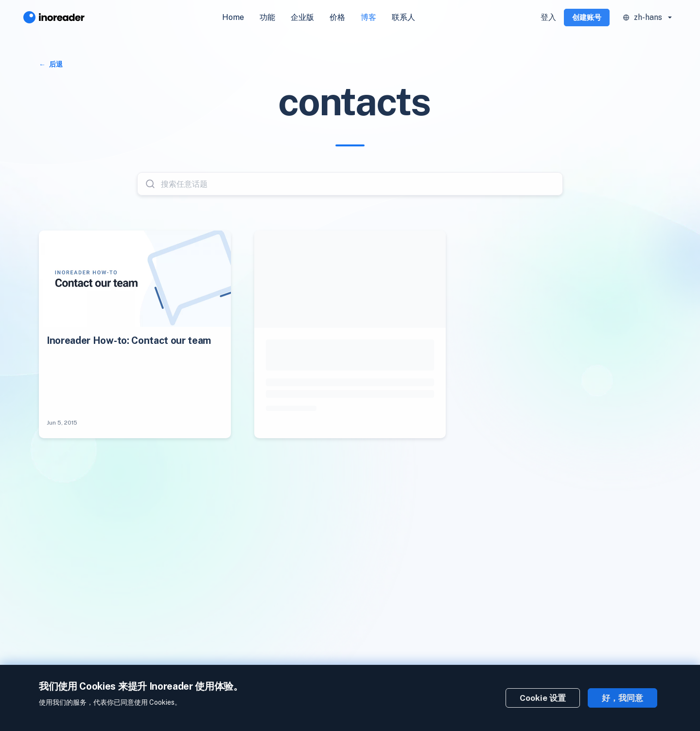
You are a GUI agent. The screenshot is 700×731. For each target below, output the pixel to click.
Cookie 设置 (543, 698)
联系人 (403, 17)
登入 (548, 17)
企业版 (302, 17)
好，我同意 (622, 698)
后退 (55, 64)
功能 (267, 17)
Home (233, 17)
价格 (337, 17)
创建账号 (587, 17)
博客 (368, 17)
